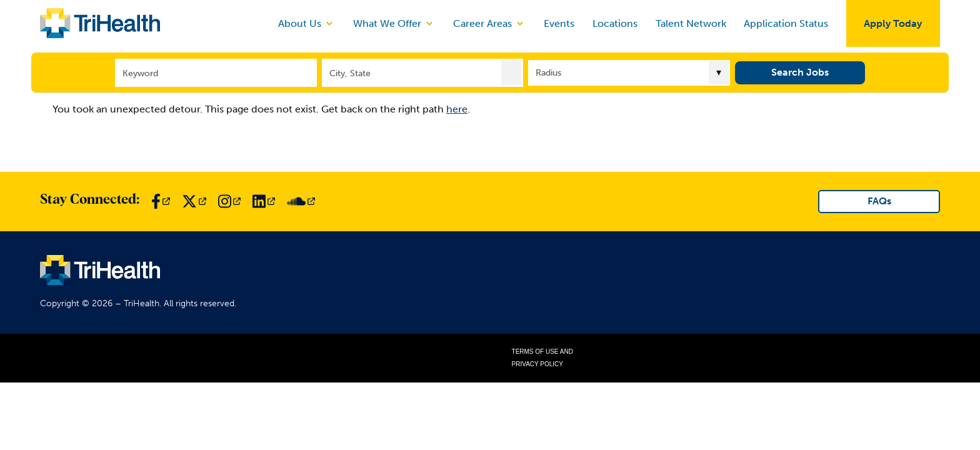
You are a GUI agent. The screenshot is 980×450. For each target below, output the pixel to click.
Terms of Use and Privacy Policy (542, 358)
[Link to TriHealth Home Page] (100, 23)
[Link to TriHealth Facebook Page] (161, 201)
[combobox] (423, 72)
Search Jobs (800, 72)
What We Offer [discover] (394, 23)
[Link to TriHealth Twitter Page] (194, 201)
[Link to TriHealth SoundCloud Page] (301, 201)
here (457, 109)
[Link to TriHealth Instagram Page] (229, 201)
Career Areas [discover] (489, 23)
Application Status (786, 24)
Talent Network (691, 24)
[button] (511, 72)
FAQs (879, 201)
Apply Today (893, 23)
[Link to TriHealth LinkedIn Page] (264, 201)
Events (559, 24)
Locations (615, 24)
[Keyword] (216, 72)
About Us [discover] (307, 23)
